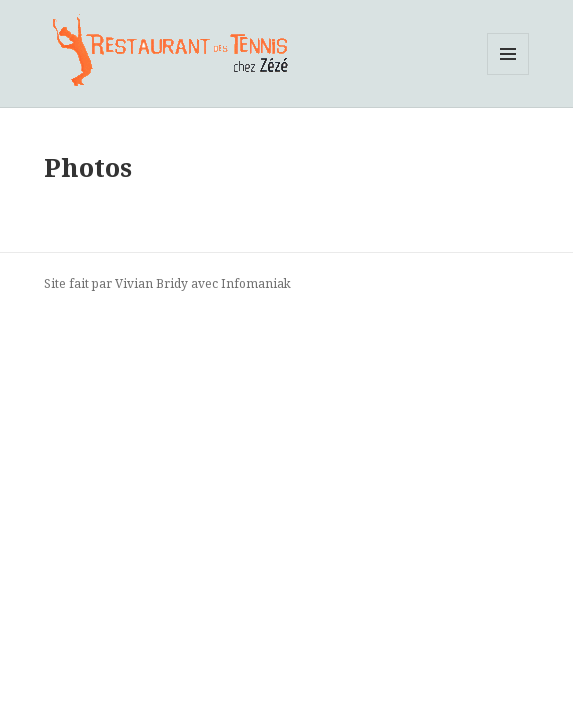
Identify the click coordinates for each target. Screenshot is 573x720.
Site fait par (79, 283)
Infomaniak (256, 283)
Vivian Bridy (151, 283)
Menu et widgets (508, 74)
